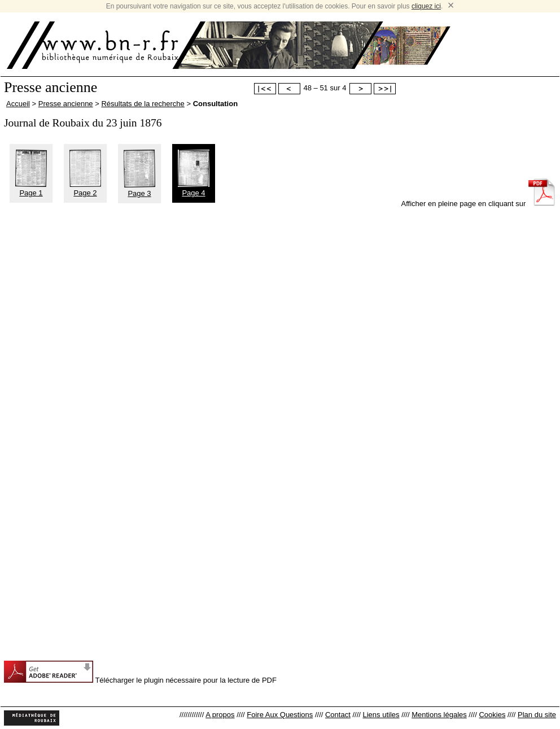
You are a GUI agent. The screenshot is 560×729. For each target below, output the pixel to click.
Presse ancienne (66, 104)
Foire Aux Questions (280, 715)
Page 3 (139, 189)
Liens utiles (381, 715)
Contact (338, 715)
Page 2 (85, 189)
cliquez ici (426, 6)
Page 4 (194, 189)
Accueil (18, 104)
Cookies (492, 715)
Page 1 (31, 189)
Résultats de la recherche (143, 104)
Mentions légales (439, 715)
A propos (220, 715)
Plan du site (537, 715)
